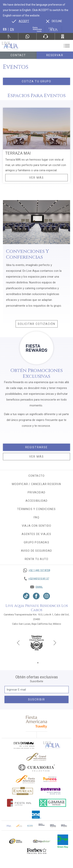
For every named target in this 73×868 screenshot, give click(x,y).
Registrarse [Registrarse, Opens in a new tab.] (36, 447)
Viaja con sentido (36, 526)
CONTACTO (37, 476)
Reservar (55, 55)
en (12, 29)
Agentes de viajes (36, 534)
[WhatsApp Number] (27, 36)
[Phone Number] (46, 36)
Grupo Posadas (36, 542)
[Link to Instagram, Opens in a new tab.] (47, 596)
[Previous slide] (18, 643)
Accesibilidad (37, 501)
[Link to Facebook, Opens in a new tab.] (36, 596)
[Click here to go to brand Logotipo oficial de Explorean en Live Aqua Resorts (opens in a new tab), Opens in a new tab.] (23, 791)
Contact (18, 55)
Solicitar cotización (38, 325)
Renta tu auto (37, 559)
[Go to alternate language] (21, 21)
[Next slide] (55, 643)
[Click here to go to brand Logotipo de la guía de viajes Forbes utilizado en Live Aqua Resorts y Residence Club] (37, 851)
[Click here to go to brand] (52, 745)
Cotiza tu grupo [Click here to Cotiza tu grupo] (37, 81)
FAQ (37, 517)
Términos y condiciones (36, 509)
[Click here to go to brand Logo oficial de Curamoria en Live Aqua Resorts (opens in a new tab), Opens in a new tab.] (36, 768)
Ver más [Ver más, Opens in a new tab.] (36, 457)
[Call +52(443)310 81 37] (64, 36)
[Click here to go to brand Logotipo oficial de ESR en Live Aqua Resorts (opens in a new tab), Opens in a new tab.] (15, 841)
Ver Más (36, 178)
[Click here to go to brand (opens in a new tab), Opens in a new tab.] (24, 745)
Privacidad (36, 492)
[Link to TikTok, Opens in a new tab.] (26, 596)
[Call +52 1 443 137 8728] (36, 570)
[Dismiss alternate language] (54, 21)
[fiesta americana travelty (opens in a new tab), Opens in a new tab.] (36, 722)
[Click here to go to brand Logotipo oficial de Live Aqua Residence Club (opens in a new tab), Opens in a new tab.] (9, 826)
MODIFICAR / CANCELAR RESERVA (36, 484)
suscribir (37, 699)
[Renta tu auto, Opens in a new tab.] (9, 36)
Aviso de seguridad (37, 551)
